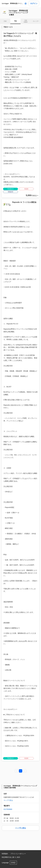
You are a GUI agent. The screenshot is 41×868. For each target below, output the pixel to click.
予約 (15, 21)
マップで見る (8, 800)
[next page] (25, 771)
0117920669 (8, 809)
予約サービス (8, 27)
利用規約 (5, 854)
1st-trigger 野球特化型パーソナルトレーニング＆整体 (13, 3)
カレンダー (36, 21)
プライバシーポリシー (18, 854)
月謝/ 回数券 (26, 21)
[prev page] (16, 771)
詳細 (5, 21)
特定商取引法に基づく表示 (11, 857)
